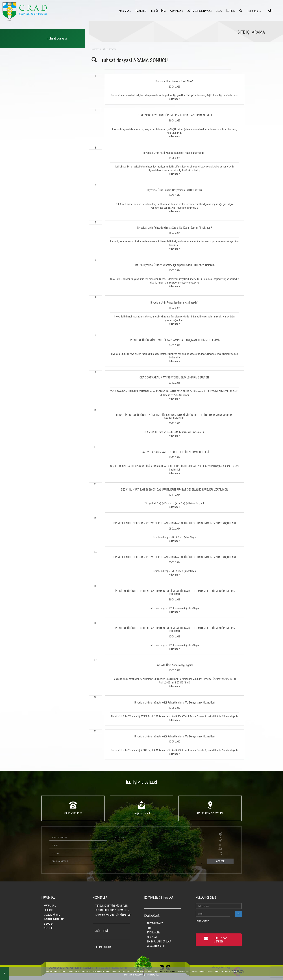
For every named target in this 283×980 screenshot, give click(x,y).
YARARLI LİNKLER (156, 946)
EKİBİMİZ (49, 910)
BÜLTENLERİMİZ (155, 924)
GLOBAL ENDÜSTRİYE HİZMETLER (112, 910)
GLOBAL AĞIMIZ (52, 915)
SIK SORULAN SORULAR (159, 942)
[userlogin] (238, 914)
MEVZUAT (152, 937)
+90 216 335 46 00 (73, 813)
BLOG (219, 11)
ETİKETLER (95, 49)
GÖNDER (220, 861)
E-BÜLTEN (49, 924)
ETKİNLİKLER (153, 933)
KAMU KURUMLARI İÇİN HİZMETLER (113, 915)
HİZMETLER (141, 11)
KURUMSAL (125, 11)
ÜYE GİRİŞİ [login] (254, 11)
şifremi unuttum (202, 921)
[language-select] (271, 11)
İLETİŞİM (231, 11)
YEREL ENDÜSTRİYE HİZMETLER (112, 906)
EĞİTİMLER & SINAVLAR (200, 11)
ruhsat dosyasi (109, 49)
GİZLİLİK (48, 928)
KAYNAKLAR (176, 11)
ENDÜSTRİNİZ (159, 11)
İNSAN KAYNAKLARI (54, 919)
